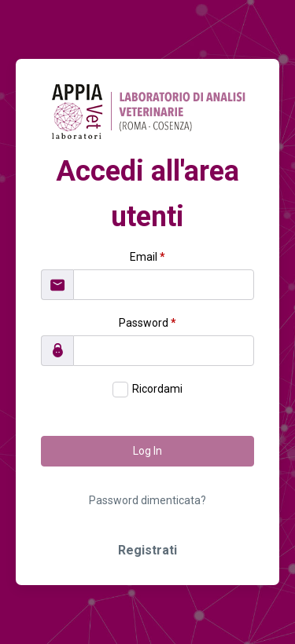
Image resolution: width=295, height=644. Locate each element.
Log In (147, 451)
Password (147, 323)
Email (147, 257)
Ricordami (157, 389)
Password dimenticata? (147, 500)
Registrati (147, 550)
